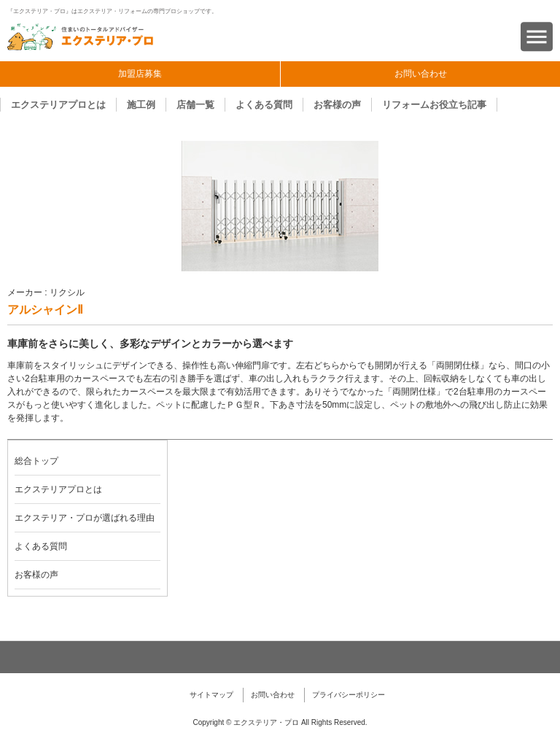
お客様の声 (337, 105)
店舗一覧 (195, 105)
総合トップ (36, 461)
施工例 (141, 105)
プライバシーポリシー (349, 695)
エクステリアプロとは (58, 105)
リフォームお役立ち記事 (434, 105)
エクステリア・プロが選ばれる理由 (85, 518)
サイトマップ (211, 695)
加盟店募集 (140, 74)
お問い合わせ (421, 74)
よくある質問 (264, 105)
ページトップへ (280, 657)
